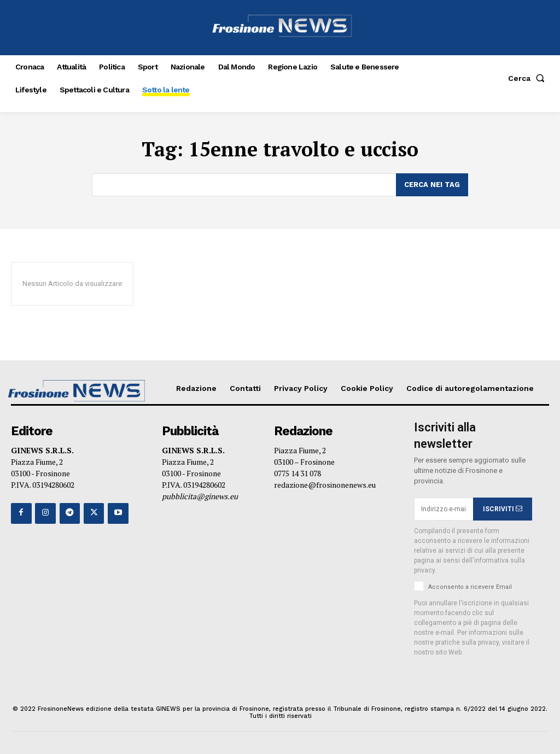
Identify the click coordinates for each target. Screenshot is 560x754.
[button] (529, 78)
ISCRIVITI (503, 509)
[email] (444, 509)
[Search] (432, 185)
